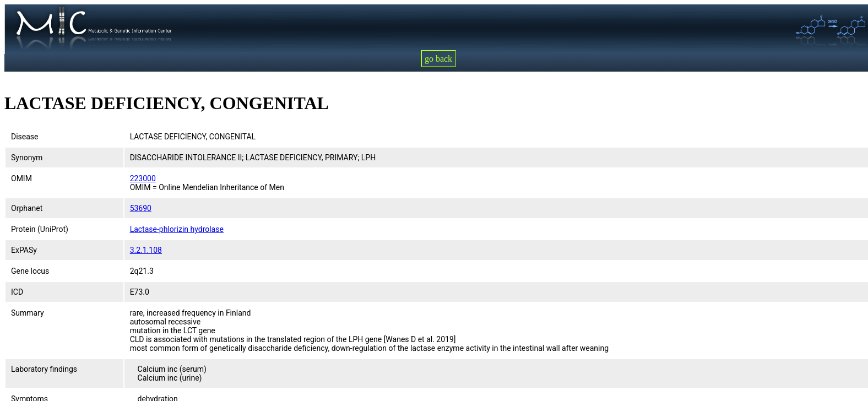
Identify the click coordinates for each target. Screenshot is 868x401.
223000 (143, 178)
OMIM (21, 178)
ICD (17, 292)
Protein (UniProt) (40, 229)
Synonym (27, 158)
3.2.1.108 (146, 250)
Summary (28, 313)
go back (438, 59)
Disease (25, 137)
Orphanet (27, 208)
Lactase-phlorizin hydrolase (177, 229)
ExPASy (24, 250)
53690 (141, 208)
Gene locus (30, 271)
